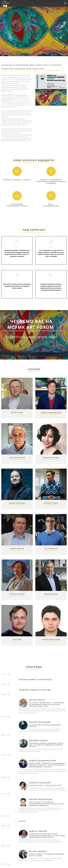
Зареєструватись (31, 348)
